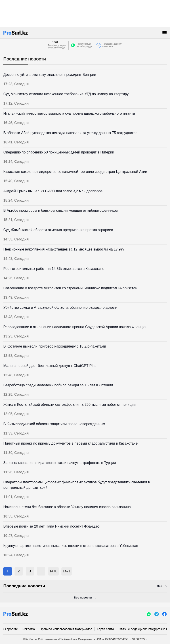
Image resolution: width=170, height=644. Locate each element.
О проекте (11, 629)
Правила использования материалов (66, 629)
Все (160, 586)
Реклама (29, 629)
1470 (53, 571)
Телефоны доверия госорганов (112, 45)
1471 (67, 571)
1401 (55, 42)
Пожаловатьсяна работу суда (84, 45)
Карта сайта (105, 629)
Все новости (83, 597)
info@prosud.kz (159, 629)
